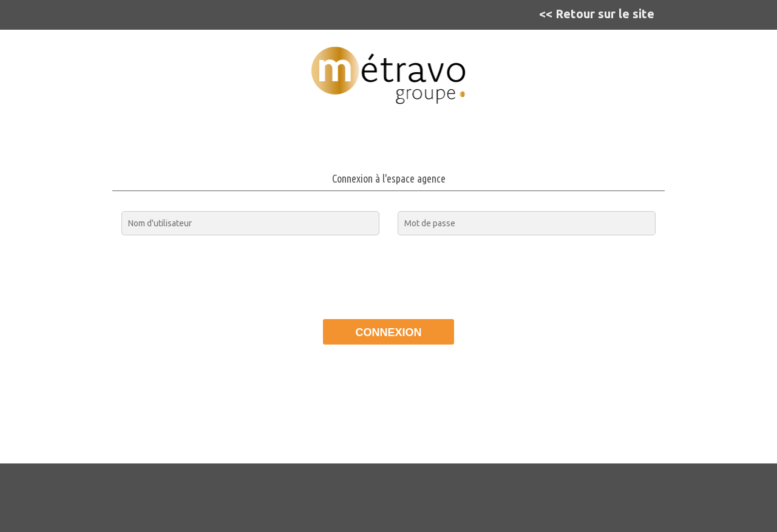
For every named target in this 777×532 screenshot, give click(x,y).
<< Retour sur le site (597, 14)
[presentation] (388, 277)
